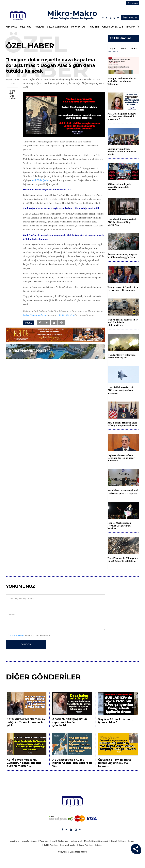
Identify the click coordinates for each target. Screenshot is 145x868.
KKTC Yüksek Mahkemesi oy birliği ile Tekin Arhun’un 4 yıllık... (26, 722)
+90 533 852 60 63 (66, 315)
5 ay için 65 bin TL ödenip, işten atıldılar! (116, 721)
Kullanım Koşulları (68, 845)
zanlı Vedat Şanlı (40, 180)
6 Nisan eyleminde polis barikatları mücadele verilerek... (119, 187)
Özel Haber (26, 27)
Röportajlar (78, 27)
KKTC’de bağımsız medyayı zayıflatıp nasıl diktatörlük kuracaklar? (122, 116)
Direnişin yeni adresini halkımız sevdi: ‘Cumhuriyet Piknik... (122, 152)
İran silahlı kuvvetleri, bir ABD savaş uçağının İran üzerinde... (121, 390)
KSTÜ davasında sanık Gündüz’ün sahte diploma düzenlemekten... (24, 763)
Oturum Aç (133, 3)
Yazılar (40, 27)
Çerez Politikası (86, 845)
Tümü (134, 49)
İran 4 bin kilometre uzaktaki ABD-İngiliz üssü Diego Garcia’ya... (122, 222)
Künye (131, 841)
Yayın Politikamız (29, 841)
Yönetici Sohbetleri (112, 27)
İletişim (98, 845)
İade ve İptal (76, 841)
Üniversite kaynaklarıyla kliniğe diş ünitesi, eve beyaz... (115, 763)
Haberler (94, 27)
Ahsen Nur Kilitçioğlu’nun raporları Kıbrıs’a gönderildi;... (70, 722)
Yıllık (123, 49)
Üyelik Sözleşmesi (60, 841)
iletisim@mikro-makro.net (35, 315)
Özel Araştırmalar (57, 27)
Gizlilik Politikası (51, 845)
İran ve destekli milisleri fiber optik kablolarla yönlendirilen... (123, 322)
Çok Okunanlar (123, 38)
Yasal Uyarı (44, 841)
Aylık (113, 49)
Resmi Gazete (133, 27)
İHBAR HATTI (130, 18)
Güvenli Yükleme (118, 841)
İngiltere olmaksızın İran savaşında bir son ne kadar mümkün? (121, 458)
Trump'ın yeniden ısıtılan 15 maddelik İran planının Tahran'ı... (122, 81)
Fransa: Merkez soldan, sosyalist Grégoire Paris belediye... (120, 526)
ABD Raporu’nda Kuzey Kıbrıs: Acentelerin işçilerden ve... (72, 763)
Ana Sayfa (11, 27)
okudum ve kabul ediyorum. (28, 636)
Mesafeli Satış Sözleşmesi (96, 841)
